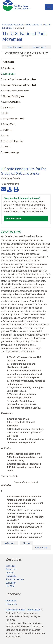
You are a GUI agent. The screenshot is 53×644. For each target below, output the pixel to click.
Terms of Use (34, 610)
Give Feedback (13, 218)
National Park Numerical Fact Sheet (20, 79)
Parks (6, 113)
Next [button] (27, 543)
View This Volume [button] (15, 47)
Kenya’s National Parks (14, 119)
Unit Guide (9, 62)
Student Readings (11, 152)
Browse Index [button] (40, 47)
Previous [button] (9, 543)
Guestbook (11, 601)
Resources (14, 559)
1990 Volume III (34, 25)
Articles (7, 147)
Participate (11, 576)
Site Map (10, 586)
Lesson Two (9, 107)
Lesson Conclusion (12, 102)
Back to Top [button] (41, 548)
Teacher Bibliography (13, 141)
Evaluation (11, 583)
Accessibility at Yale (15, 610)
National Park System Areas (16, 91)
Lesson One (9, 74)
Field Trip (8, 130)
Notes (6, 135)
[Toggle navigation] (49, 7)
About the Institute (15, 579)
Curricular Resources (13, 25)
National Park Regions (13, 96)
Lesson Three (9, 124)
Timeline (10, 573)
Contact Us (11, 604)
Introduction (9, 68)
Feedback (13, 594)
